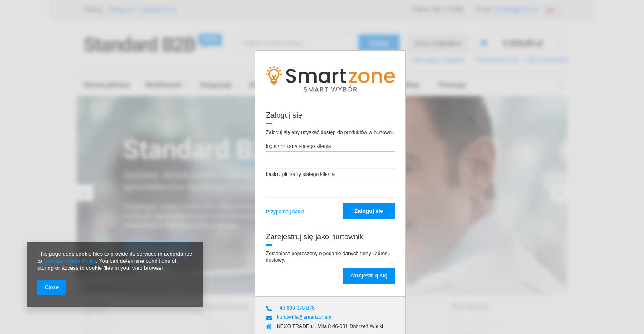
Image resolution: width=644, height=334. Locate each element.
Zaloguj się (369, 211)
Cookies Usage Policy (69, 261)
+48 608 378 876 (296, 308)
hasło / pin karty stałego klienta (300, 174)
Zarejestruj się (369, 276)
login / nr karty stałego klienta (298, 146)
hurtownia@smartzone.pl (305, 317)
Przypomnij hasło (285, 212)
